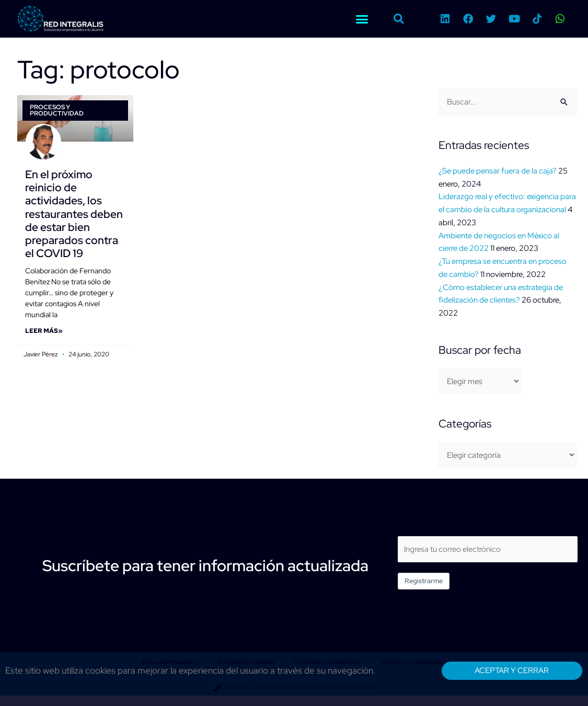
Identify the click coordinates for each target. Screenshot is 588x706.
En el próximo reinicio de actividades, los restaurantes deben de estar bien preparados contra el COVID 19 (74, 214)
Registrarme (424, 581)
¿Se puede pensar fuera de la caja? (498, 171)
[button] (362, 19)
